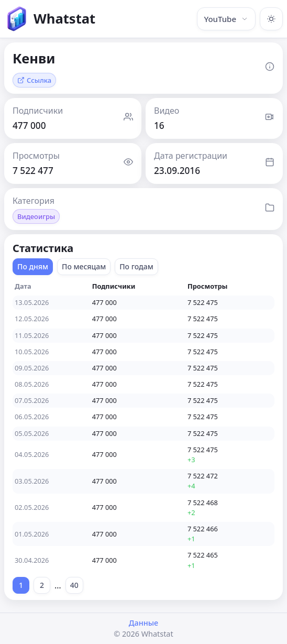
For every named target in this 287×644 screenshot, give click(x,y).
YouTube (226, 19)
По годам (136, 266)
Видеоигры (36, 216)
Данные (144, 623)
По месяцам (84, 266)
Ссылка (34, 80)
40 (74, 585)
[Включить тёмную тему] (271, 19)
